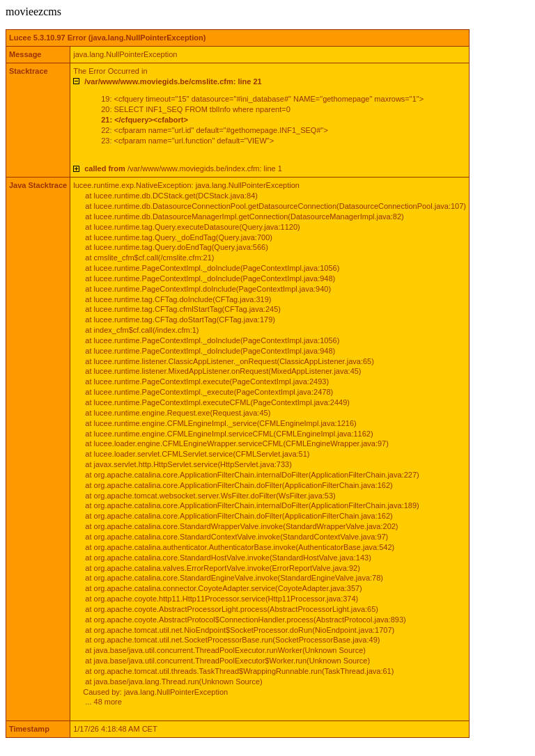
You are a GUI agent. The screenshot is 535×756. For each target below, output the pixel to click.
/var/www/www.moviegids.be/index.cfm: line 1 (183, 168)
